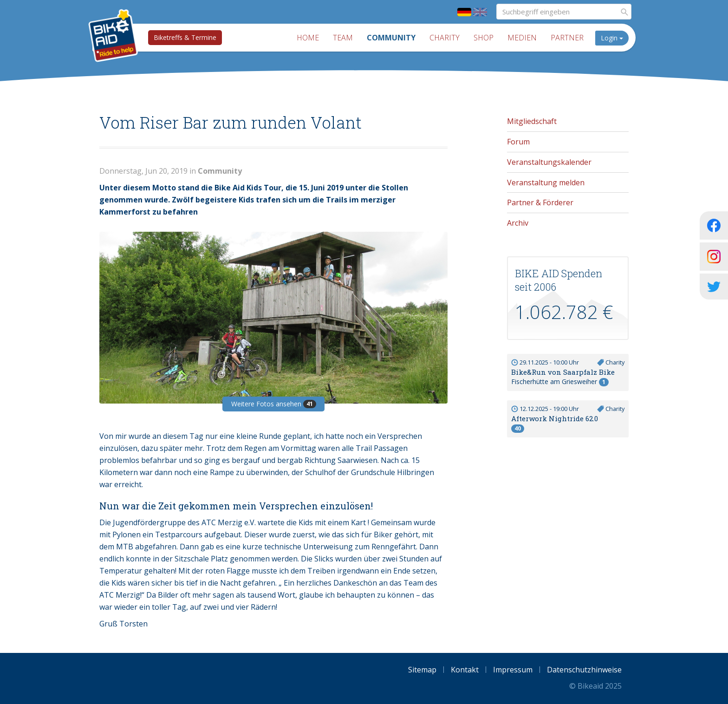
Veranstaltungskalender (549, 162)
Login (612, 38)
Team (343, 38)
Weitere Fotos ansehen (274, 404)
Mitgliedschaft (532, 121)
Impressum (513, 670)
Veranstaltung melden (546, 183)
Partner (567, 38)
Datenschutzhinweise (584, 670)
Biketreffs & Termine (185, 37)
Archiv (518, 223)
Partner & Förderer (540, 202)
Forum (518, 142)
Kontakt (465, 670)
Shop (484, 38)
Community (391, 38)
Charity (445, 38)
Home (308, 38)
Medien (522, 38)
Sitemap (422, 670)
